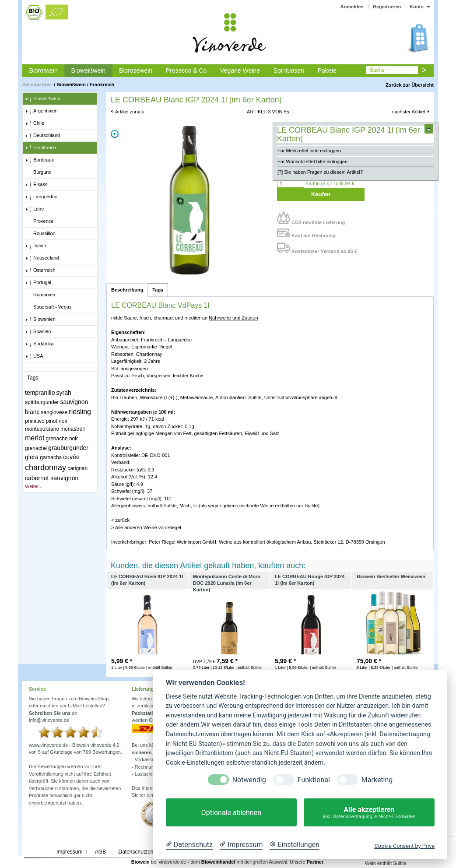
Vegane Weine (240, 70)
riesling (80, 412)
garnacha (51, 457)
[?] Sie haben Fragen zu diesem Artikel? (320, 172)
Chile (35, 123)
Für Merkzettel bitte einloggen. (310, 151)
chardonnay (46, 467)
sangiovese (54, 412)
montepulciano (42, 429)
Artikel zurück (130, 112)
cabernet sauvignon (52, 478)
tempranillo (40, 393)
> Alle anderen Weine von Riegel (146, 527)
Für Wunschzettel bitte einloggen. (313, 162)
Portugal (38, 283)
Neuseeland (42, 258)
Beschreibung (127, 290)
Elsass (36, 185)
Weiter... (34, 486)
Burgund (38, 172)
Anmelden (352, 7)
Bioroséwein (136, 70)
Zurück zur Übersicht (410, 85)
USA (34, 356)
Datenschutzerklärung (144, 852)
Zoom (115, 134)
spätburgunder (42, 402)
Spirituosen (289, 70)
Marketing (377, 780)
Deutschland (42, 136)
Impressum (69, 852)
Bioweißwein (89, 70)
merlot (35, 438)
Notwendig (249, 780)
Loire (34, 209)
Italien (35, 246)
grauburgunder (68, 448)
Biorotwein (43, 70)
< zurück (120, 520)
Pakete (327, 70)
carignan (77, 468)
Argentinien (41, 111)
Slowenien (40, 320)
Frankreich (102, 84)
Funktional (314, 780)
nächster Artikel (409, 112)
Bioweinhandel (218, 862)
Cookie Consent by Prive (404, 846)
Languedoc (41, 197)
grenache (36, 448)
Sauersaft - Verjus (48, 307)
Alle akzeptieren (369, 813)
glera (32, 457)
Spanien (38, 332)
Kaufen (321, 194)
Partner (315, 862)
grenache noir (62, 439)
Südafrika (39, 344)
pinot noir (57, 421)
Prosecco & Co (186, 70)
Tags (158, 290)
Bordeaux (39, 160)
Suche (377, 70)
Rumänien (40, 295)
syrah (64, 393)
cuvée (71, 457)
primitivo (35, 421)
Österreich (40, 271)
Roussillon (40, 234)
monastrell (72, 429)
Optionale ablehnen (231, 813)
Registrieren (387, 7)
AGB (100, 852)
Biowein (140, 862)
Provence (39, 221)
